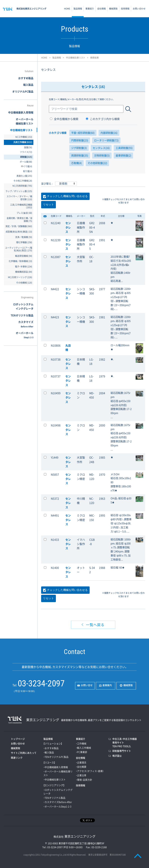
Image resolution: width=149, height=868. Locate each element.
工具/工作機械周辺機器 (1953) (21, 206)
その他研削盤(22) (97, 163)
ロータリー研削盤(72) (106, 140)
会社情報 (101, 9)
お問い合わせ (139, 9)
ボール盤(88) (26, 162)
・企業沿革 (81, 775)
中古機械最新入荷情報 (21, 112)
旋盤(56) (28, 147)
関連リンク (17, 758)
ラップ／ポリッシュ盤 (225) (19, 191)
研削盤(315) (26, 157)
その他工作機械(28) (23, 181)
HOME (67, 9)
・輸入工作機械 (83, 748)
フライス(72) (26, 152)
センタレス (68, 227)
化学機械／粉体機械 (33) (20, 261)
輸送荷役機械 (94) (24, 256)
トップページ (18, 739)
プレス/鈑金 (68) (24, 213)
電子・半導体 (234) (24, 267)
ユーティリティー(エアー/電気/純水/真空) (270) (19, 249)
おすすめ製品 (26, 78)
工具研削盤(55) (124, 148)
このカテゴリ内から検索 (103, 119)
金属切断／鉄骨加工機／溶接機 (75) (19, 220)
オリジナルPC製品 (23, 91)
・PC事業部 (81, 752)
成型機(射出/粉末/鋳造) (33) (19, 232)
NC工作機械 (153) (24, 137)
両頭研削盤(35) (80, 155)
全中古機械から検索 (64, 119)
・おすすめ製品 (51, 748)
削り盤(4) (28, 171)
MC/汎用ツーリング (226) (20, 277)
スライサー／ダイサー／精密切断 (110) (19, 198)
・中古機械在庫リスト (55, 780)
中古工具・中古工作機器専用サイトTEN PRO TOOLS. (125, 743)
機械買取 (113, 9)
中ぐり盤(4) (27, 166)
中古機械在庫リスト (76, 58)
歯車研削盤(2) (123, 155)
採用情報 (125, 9)
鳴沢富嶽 (117, 756)
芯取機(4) (76, 163)
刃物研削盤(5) (102, 155)
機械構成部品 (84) (24, 272)
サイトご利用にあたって (24, 753)
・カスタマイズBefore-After (58, 802)
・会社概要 (81, 767)
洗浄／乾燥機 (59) (24, 237)
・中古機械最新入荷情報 (56, 767)
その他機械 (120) (24, 283)
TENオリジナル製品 (22, 315)
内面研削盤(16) (109, 133)
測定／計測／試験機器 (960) (19, 226)
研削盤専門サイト (122, 751)
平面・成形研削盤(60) (83, 133)
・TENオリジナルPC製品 (56, 757)
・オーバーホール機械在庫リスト (58, 773)
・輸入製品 (49, 752)
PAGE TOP (138, 856)
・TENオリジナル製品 (54, 798)
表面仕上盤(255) (24, 176)
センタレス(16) (101, 148)
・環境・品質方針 (84, 780)
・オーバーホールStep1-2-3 (57, 807)
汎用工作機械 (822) (23, 142)
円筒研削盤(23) (80, 140)
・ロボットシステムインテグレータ (58, 792)
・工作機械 (81, 744)
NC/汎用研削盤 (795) (22, 186)
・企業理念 (81, 763)
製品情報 (78, 9)
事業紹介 (90, 9)
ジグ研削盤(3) (79, 148)
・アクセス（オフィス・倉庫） (90, 771)
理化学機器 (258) (24, 242)
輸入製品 (28, 85)
